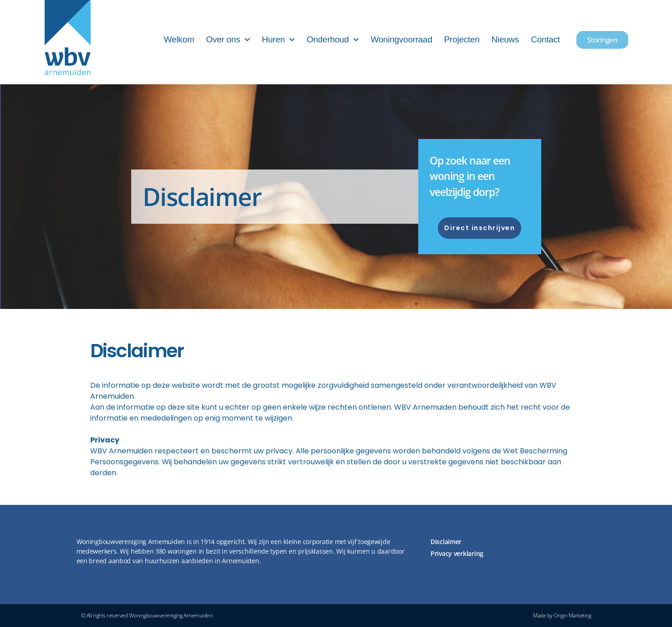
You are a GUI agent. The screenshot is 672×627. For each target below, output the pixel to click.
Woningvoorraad (401, 39)
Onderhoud (333, 40)
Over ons (228, 40)
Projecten (462, 39)
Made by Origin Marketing (562, 615)
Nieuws (505, 39)
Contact (545, 39)
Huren (278, 40)
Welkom (179, 39)
